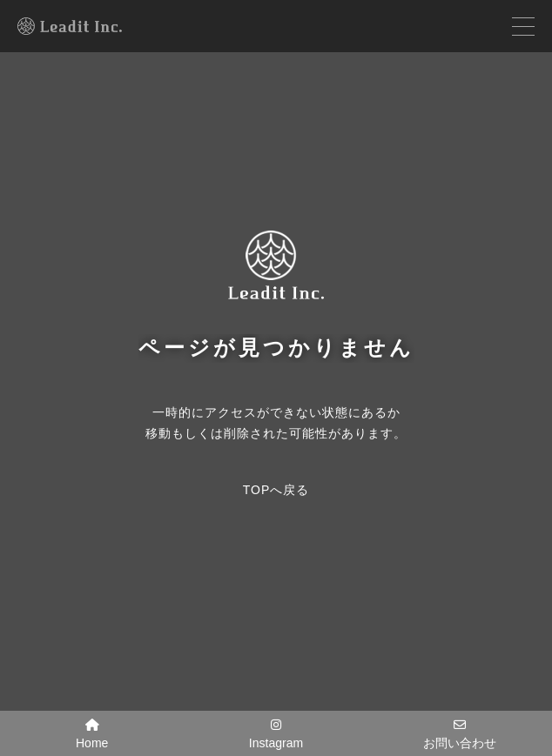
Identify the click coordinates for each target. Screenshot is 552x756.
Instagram (276, 734)
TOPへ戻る (276, 490)
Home (92, 734)
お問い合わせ (460, 734)
